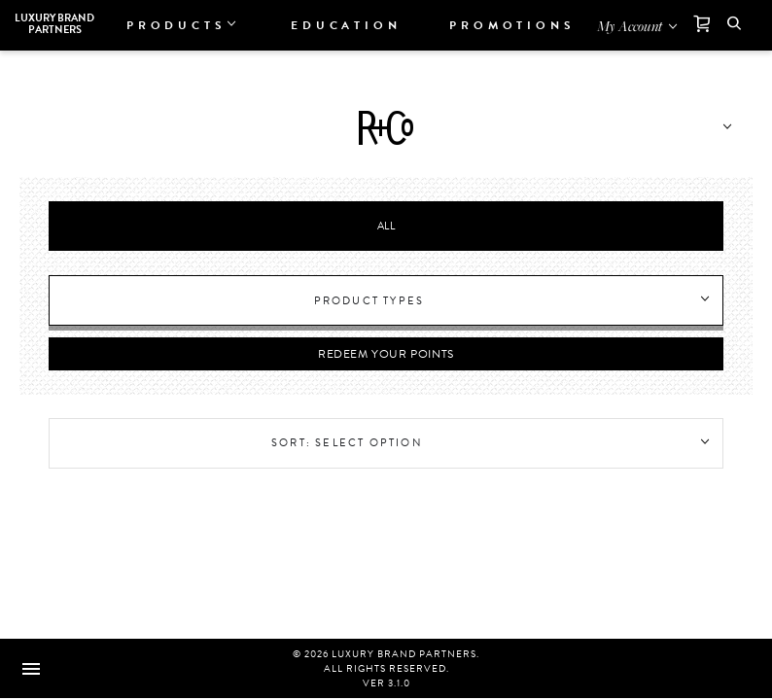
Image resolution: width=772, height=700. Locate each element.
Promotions (512, 25)
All (386, 226)
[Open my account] (638, 25)
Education (346, 25)
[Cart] (695, 25)
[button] (734, 25)
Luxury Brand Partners (54, 24)
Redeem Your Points (386, 354)
